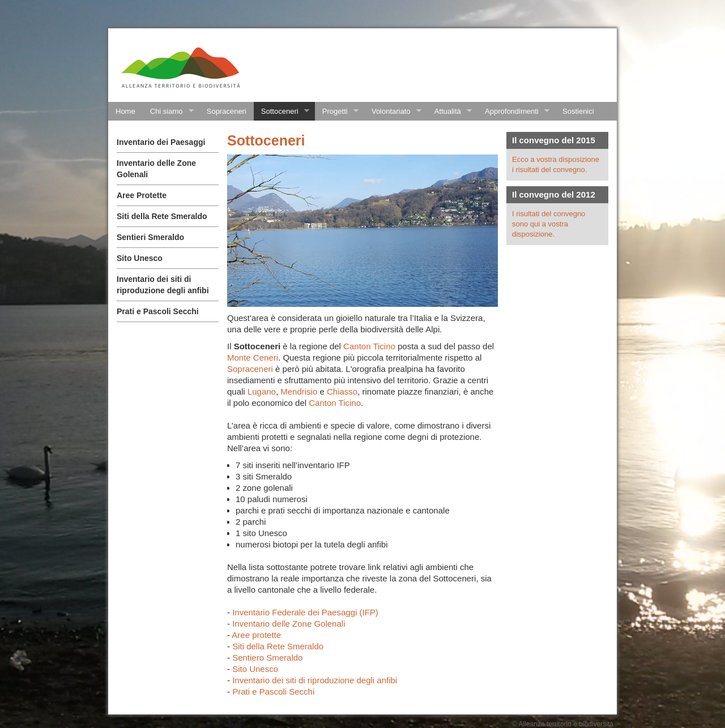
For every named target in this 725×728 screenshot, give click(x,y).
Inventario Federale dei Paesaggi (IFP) (306, 612)
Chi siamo (168, 112)
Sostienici (578, 111)
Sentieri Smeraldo (150, 237)
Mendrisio (299, 391)
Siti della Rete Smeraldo (162, 216)
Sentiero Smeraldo (267, 658)
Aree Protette (142, 195)
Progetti (337, 112)
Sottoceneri (282, 112)
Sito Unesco (140, 258)
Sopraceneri (227, 111)
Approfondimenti (513, 112)
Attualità (449, 112)
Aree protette (256, 635)
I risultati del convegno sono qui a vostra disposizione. (549, 224)
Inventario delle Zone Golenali (290, 624)
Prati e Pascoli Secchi (158, 311)
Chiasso (342, 391)
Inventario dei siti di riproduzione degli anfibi (315, 680)
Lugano (262, 391)
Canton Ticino (369, 346)
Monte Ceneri (253, 357)
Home (125, 111)
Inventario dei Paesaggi (161, 142)
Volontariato (393, 112)
